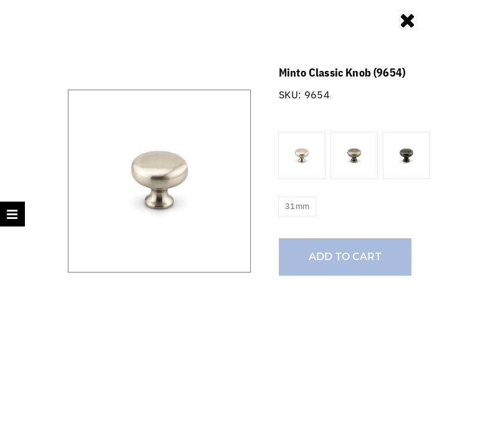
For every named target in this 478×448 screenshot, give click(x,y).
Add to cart (345, 257)
